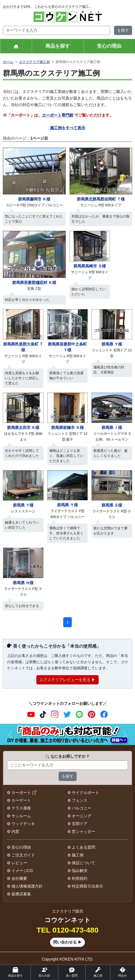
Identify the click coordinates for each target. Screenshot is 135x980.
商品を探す (58, 46)
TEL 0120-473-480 (68, 930)
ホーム (8, 62)
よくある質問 (83, 847)
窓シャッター (83, 831)
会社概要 (19, 878)
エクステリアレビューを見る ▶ (67, 680)
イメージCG (22, 871)
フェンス (80, 800)
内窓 (15, 831)
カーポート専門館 (58, 115)
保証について (83, 863)
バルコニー (82, 808)
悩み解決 (80, 871)
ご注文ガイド (23, 855)
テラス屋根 (21, 808)
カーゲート (21, 800)
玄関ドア (80, 824)
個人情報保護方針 (27, 886)
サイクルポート (85, 793)
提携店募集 (21, 894)
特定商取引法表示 (87, 886)
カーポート (21, 793)
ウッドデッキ (23, 824)
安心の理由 (109, 46)
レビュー (19, 863)
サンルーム (21, 816)
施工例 (78, 855)
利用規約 (80, 878)
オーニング (82, 816)
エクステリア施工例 (34, 62)
